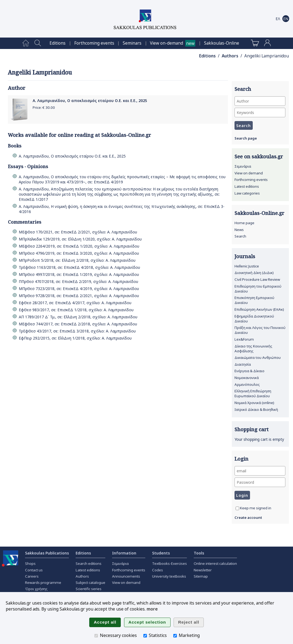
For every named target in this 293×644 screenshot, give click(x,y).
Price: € (44, 107)
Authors (230, 56)
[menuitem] (26, 43)
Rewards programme (43, 583)
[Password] (260, 482)
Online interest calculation (215, 563)
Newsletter (203, 570)
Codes (158, 570)
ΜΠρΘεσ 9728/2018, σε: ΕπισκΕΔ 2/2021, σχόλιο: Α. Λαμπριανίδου (79, 296)
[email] (260, 471)
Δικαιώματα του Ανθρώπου (258, 358)
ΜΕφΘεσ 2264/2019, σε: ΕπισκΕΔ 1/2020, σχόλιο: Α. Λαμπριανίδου (79, 246)
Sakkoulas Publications (47, 553)
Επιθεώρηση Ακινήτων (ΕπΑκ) (259, 309)
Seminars (132, 43)
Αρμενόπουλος (247, 384)
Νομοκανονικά (247, 378)
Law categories (247, 193)
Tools (199, 553)
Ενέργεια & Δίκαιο (249, 371)
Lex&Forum (244, 339)
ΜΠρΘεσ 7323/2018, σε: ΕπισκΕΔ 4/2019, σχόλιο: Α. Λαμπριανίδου (79, 289)
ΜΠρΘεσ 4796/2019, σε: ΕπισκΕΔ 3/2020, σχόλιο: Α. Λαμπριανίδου (79, 253)
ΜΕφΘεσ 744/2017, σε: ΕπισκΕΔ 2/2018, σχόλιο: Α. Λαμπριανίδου (78, 324)
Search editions (89, 563)
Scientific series (89, 589)
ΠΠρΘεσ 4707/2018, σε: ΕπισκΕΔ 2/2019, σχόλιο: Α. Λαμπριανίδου (78, 281)
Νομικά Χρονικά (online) (254, 403)
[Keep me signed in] (237, 508)
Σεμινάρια (243, 166)
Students (161, 553)
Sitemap (201, 576)
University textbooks (169, 576)
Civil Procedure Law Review (257, 279)
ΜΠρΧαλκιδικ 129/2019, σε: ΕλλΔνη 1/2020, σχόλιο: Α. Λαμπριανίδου (80, 239)
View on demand (249, 173)
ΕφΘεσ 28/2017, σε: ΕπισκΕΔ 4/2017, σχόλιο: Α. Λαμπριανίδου (75, 303)
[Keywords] (260, 113)
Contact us (34, 570)
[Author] (260, 101)
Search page (246, 138)
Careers (32, 576)
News (239, 230)
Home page (244, 223)
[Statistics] (145, 636)
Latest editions (247, 186)
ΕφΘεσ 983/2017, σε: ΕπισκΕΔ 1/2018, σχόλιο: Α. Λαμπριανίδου (76, 310)
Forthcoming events (94, 43)
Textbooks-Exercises (169, 563)
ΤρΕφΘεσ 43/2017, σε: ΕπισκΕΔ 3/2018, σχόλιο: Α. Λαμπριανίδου (77, 331)
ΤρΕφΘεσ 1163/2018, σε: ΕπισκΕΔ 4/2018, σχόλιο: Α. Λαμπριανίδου (79, 267)
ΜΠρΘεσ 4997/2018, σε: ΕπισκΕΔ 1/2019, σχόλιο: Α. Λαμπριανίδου (79, 274)
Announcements (126, 576)
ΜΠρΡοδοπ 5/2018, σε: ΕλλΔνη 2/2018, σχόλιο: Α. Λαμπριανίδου (77, 260)
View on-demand (166, 43)
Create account (248, 517)
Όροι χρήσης (36, 589)
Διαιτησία (243, 364)
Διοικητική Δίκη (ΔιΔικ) (254, 273)
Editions (58, 43)
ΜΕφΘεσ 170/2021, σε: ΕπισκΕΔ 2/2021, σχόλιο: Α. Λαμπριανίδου (78, 232)
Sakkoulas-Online (222, 43)
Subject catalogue (90, 583)
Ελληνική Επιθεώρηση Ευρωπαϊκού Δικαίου (253, 393)
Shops (30, 563)
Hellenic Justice (247, 266)
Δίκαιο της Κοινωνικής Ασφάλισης (253, 349)
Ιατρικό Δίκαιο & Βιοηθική (256, 409)
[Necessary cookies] (96, 636)
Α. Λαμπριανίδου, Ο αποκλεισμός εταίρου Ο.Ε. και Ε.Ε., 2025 (90, 101)
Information (124, 553)
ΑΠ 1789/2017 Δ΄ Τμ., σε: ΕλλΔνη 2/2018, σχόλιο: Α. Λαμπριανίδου (78, 317)
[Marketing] (175, 636)
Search (240, 236)
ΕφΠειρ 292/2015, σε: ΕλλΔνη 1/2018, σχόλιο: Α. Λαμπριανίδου (75, 338)
